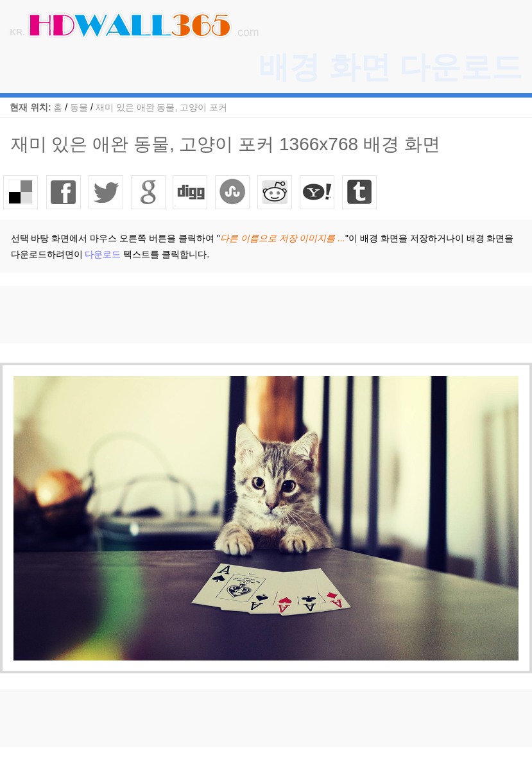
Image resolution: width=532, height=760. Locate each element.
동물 (79, 107)
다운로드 (103, 254)
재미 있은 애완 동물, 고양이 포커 (161, 107)
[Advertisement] (234, 315)
